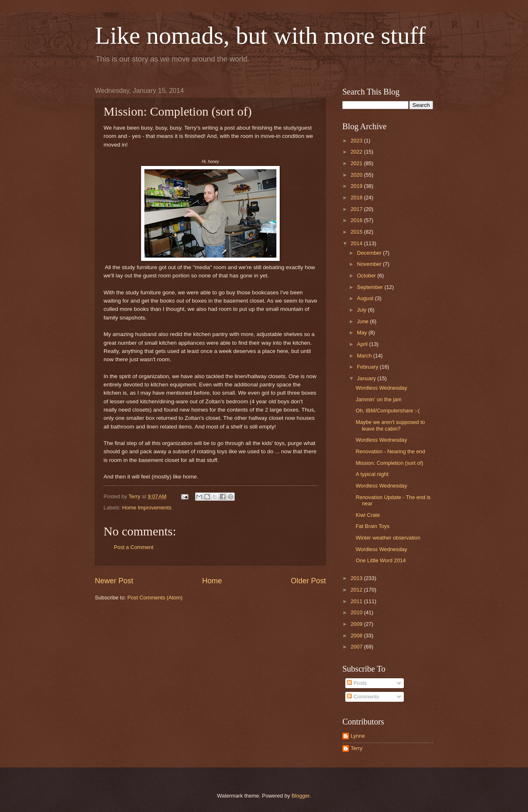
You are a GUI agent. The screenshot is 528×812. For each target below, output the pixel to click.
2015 (357, 232)
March (365, 356)
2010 (357, 612)
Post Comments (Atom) (155, 598)
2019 (357, 186)
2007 (357, 647)
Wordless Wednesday (381, 388)
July (362, 310)
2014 (357, 243)
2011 (357, 601)
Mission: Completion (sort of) (389, 463)
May (363, 333)
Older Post (308, 581)
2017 (357, 209)
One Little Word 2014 (381, 560)
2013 (357, 578)
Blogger (301, 796)
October (367, 276)
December (370, 253)
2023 (357, 141)
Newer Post (114, 581)
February (368, 367)
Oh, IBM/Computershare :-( (388, 411)
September (371, 287)
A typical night (372, 474)
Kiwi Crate (368, 515)
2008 (357, 636)
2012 (357, 590)
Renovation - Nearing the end (390, 451)
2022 (357, 152)
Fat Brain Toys (372, 526)
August (366, 298)
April (363, 344)
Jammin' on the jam (378, 399)
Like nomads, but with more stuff (260, 36)
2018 (357, 198)
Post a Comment (134, 547)
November (370, 264)
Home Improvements (147, 508)
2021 (357, 163)
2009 (357, 624)
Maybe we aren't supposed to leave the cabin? (390, 425)
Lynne (358, 736)
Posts (357, 683)
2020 (357, 175)
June (363, 321)
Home (212, 581)
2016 (357, 220)
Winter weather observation (388, 538)
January (367, 378)
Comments (363, 697)
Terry (357, 748)
